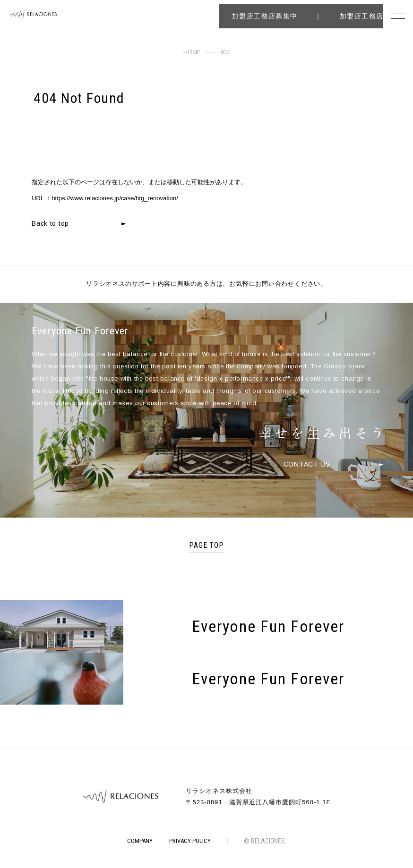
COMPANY (140, 841)
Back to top (50, 223)
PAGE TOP (207, 545)
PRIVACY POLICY (190, 841)
